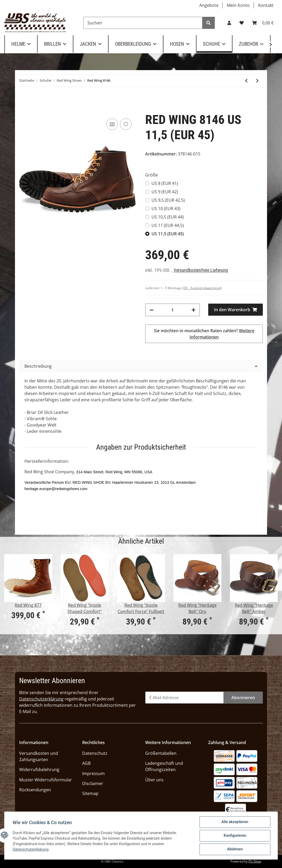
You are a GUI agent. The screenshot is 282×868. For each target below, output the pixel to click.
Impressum (93, 773)
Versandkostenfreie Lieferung (201, 270)
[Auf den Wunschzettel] (126, 124)
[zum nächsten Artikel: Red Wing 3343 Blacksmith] (257, 81)
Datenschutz (95, 753)
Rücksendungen (35, 790)
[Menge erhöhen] (194, 310)
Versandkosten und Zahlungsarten (39, 756)
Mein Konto (238, 5)
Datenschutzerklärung (41, 699)
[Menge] (173, 310)
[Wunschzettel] (242, 23)
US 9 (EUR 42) (165, 192)
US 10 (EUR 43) (166, 209)
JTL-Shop (255, 861)
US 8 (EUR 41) (165, 183)
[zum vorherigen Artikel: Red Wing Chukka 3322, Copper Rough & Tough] (246, 81)
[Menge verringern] (152, 310)
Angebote (209, 5)
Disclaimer (93, 783)
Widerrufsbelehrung (39, 770)
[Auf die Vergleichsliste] (112, 124)
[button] (229, 23)
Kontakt (266, 5)
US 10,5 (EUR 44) (168, 217)
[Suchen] (143, 23)
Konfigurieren (235, 836)
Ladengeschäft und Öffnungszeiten (164, 766)
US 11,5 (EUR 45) (168, 234)
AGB (86, 763)
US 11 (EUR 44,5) (168, 225)
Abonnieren (243, 698)
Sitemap (90, 793)
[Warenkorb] (263, 23)
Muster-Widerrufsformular (46, 780)
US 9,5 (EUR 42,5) (168, 200)
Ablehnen (235, 849)
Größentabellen (161, 753)
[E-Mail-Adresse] (184, 698)
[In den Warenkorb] (236, 310)
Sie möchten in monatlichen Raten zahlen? (204, 334)
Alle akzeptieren (235, 822)
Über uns (154, 780)
